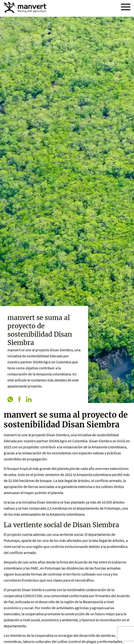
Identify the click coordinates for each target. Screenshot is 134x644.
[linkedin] (29, 400)
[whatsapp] (10, 400)
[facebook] (19, 400)
